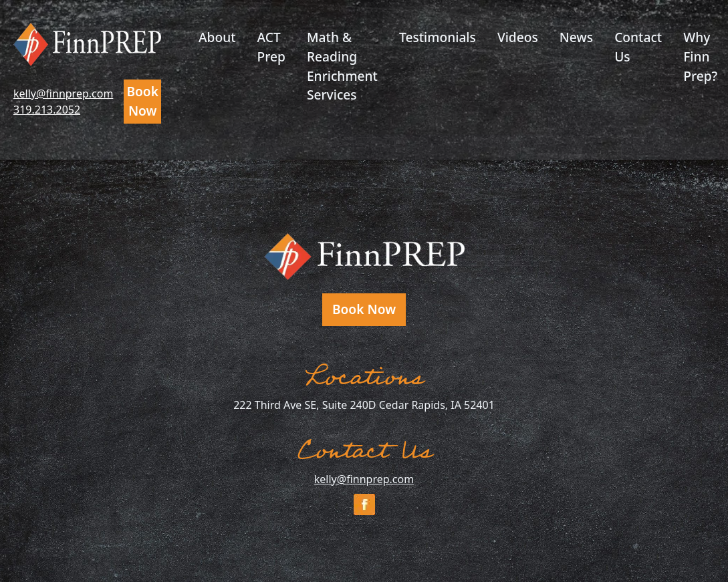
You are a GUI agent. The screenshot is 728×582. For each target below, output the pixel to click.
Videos (518, 37)
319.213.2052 (47, 110)
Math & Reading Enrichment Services (342, 66)
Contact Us (638, 47)
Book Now (142, 101)
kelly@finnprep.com (63, 94)
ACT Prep (271, 47)
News (576, 37)
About (217, 37)
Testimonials (438, 37)
